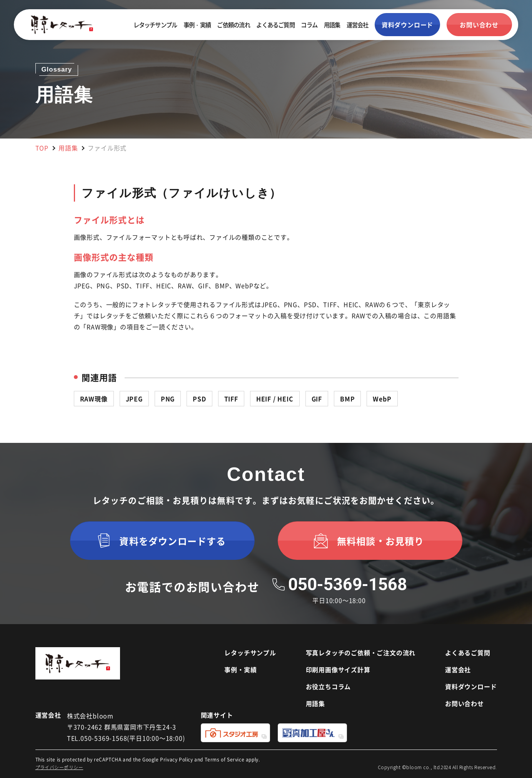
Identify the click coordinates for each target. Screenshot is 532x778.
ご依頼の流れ (233, 25)
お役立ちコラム (329, 686)
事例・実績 (197, 25)
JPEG (134, 399)
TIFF (231, 399)
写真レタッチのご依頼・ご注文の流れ (361, 653)
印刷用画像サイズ (338, 669)
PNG (168, 399)
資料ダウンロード (471, 686)
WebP (382, 399)
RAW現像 (94, 399)
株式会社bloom (90, 716)
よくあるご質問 (275, 25)
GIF (317, 399)
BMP (347, 399)
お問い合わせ (464, 703)
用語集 (332, 25)
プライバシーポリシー (59, 767)
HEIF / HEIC (275, 399)
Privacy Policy (176, 759)
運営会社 (358, 25)
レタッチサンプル (155, 25)
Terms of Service (225, 759)
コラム (309, 25)
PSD (199, 399)
